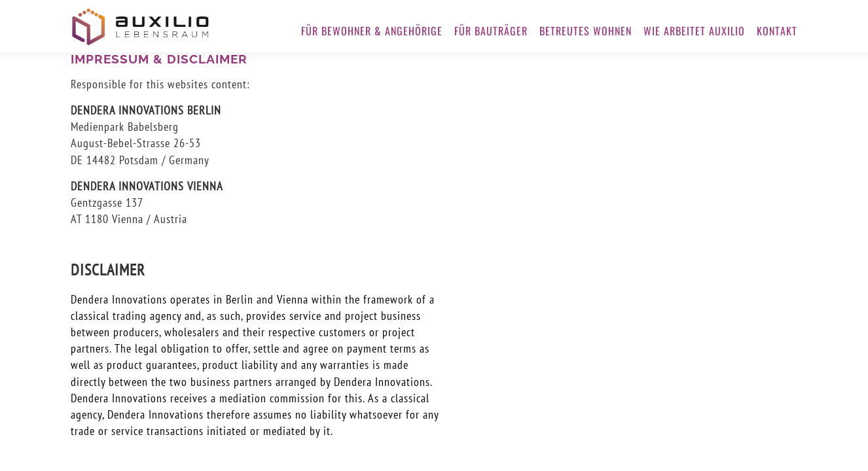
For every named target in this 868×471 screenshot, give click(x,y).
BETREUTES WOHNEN (586, 31)
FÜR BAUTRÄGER (491, 31)
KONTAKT (777, 31)
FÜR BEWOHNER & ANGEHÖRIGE (372, 31)
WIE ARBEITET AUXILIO (694, 31)
